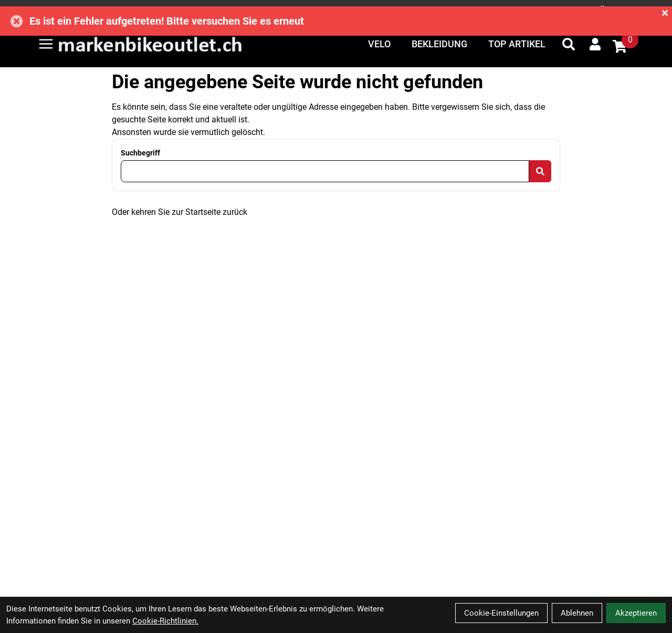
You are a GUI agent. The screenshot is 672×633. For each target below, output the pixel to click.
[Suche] (569, 44)
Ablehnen (577, 613)
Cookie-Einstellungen (501, 613)
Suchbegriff (140, 153)
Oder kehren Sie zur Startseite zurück (180, 212)
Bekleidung (439, 44)
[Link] (46, 44)
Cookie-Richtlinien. (165, 621)
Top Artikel (517, 44)
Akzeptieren (636, 613)
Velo (379, 44)
